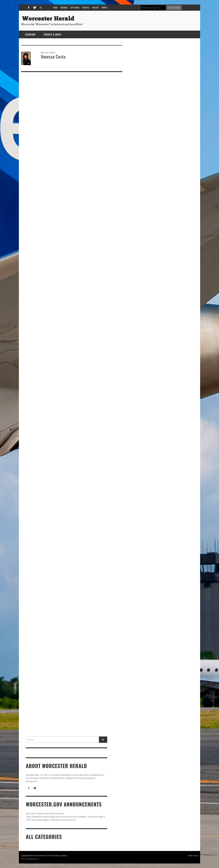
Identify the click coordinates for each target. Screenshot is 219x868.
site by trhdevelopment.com (30, 859)
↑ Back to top (192, 855)
